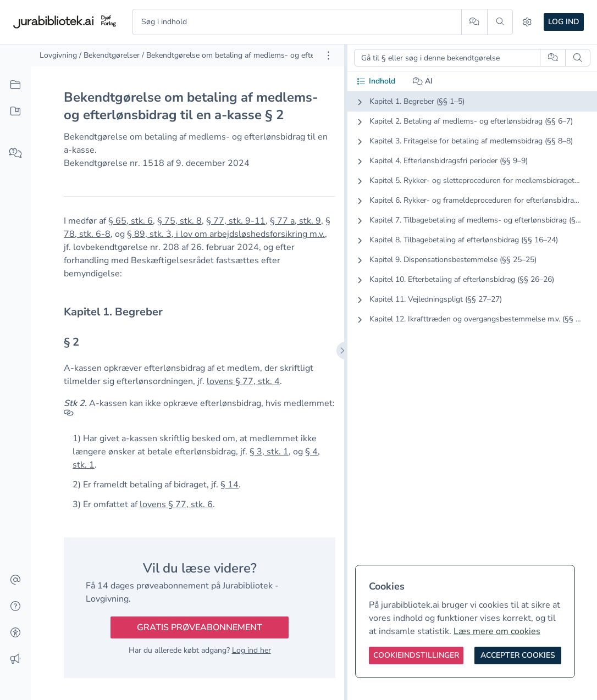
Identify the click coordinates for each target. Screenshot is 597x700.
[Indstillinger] (527, 22)
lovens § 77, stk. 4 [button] (243, 381)
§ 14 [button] (230, 485)
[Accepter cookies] (518, 655)
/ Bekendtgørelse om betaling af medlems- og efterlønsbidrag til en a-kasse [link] (272, 55)
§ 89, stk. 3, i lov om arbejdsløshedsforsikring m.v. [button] (226, 234)
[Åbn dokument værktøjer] (328, 55)
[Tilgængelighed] (15, 633)
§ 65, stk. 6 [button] (131, 221)
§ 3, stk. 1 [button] (269, 452)
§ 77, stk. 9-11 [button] (236, 221)
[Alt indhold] (15, 85)
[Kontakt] (15, 580)
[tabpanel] (472, 219)
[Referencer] (69, 416)
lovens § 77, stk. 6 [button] (176, 504)
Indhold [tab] (376, 81)
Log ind (564, 22)
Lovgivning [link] (58, 55)
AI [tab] (423, 81)
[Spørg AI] (474, 22)
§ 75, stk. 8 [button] (179, 221)
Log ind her (251, 650)
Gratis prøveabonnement (200, 627)
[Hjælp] (15, 607)
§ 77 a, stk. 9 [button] (295, 221)
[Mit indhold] (15, 112)
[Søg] (500, 22)
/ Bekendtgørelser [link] (109, 55)
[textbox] (200, 312)
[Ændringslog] (15, 659)
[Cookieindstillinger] (416, 655)
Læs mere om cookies (497, 631)
